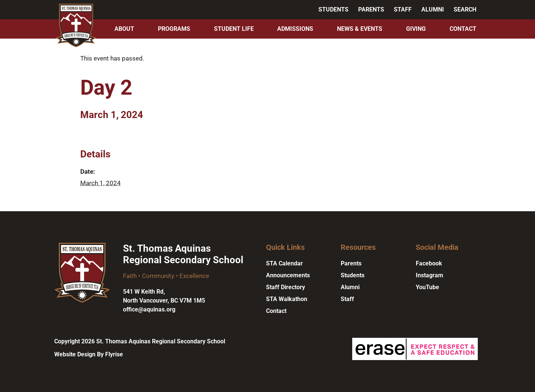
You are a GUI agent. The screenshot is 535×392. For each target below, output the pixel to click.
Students (333, 9)
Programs (174, 29)
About (124, 29)
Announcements (288, 275)
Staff (403, 9)
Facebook (429, 263)
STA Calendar (284, 263)
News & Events (360, 29)
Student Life (234, 29)
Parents (371, 9)
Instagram (429, 275)
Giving (416, 29)
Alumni (433, 9)
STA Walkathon (287, 299)
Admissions (295, 29)
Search (465, 9)
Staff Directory (286, 287)
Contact (463, 29)
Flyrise (114, 354)
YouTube (427, 287)
